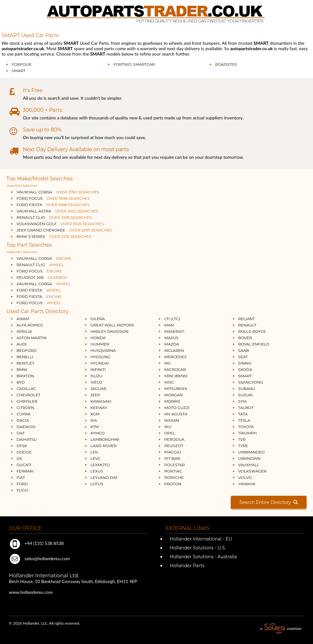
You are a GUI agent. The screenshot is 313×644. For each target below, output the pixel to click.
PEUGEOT (174, 446)
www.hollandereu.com (31, 592)
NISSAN (172, 420)
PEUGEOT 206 (42, 277)
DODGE (24, 452)
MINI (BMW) (176, 376)
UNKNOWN (249, 458)
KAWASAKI (101, 401)
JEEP (95, 395)
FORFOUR (22, 64)
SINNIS (245, 363)
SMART (19, 71)
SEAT (243, 357)
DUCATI (24, 465)
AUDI (21, 344)
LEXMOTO (100, 465)
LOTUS (97, 484)
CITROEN (25, 408)
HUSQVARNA (103, 350)
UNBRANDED (252, 452)
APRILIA (24, 331)
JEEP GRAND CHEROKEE (64, 230)
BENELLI (25, 357)
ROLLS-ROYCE (252, 331)
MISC (169, 382)
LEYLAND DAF (104, 477)
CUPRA (24, 414)
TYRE (243, 446)
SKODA (245, 369)
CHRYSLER (27, 401)
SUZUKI (246, 395)
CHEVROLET (28, 395)
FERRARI (25, 471)
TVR (242, 439)
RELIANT (247, 319)
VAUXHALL (249, 465)
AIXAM (23, 319)
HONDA (98, 338)
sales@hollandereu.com (39, 558)
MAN (169, 325)
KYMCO (98, 433)
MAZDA (172, 344)
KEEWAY (99, 408)
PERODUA (174, 439)
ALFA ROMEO (30, 325)
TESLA (244, 420)
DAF (21, 433)
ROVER (245, 338)
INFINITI (98, 369)
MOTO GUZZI (177, 408)
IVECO (97, 382)
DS (19, 458)
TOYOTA (246, 427)
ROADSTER (226, 64)
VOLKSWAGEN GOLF (60, 224)
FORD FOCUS (53, 198)
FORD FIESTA (53, 205)
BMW (22, 369)
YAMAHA (247, 484)
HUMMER (100, 344)
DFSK (22, 446)
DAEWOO (26, 427)
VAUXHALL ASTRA (57, 211)
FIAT (21, 477)
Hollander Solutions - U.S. (197, 548)
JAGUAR (99, 389)
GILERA (98, 319)
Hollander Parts (187, 566)
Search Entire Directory (269, 502)
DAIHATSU (27, 439)
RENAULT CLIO (54, 217)
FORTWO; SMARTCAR (134, 64)
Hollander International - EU (201, 539)
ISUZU (97, 376)
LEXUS (97, 471)
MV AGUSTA (176, 414)
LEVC (96, 458)
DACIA (23, 420)
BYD (21, 382)
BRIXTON (25, 376)
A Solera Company (281, 629)
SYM (242, 401)
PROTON (173, 484)
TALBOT (246, 408)
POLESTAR (175, 465)
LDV (95, 452)
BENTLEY (25, 363)
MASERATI (174, 331)
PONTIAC (173, 471)
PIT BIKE (172, 458)
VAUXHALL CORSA (58, 192)
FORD (22, 484)
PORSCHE (174, 477)
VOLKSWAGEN (252, 471)
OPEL (170, 433)
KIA (94, 420)
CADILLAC (26, 389)
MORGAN (174, 395)
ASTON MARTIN (32, 338)
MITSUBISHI (176, 389)
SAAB (244, 350)
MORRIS (172, 401)
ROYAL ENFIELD (254, 344)
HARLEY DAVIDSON (110, 331)
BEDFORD (27, 350)
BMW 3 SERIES (54, 236)
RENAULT (247, 325)
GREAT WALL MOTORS (112, 325)
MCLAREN (174, 350)
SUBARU (247, 389)
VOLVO (245, 477)
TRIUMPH (248, 433)
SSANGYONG (251, 382)
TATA (243, 414)
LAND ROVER (104, 446)
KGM (95, 414)
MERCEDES (175, 357)
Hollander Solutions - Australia (203, 557)
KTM (95, 427)
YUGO (22, 490)
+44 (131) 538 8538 (36, 543)
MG (168, 363)
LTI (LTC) (172, 319)
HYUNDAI (100, 363)
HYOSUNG (101, 357)
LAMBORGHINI (105, 439)
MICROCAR (175, 369)
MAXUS (171, 338)
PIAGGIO (173, 452)
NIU (168, 427)
